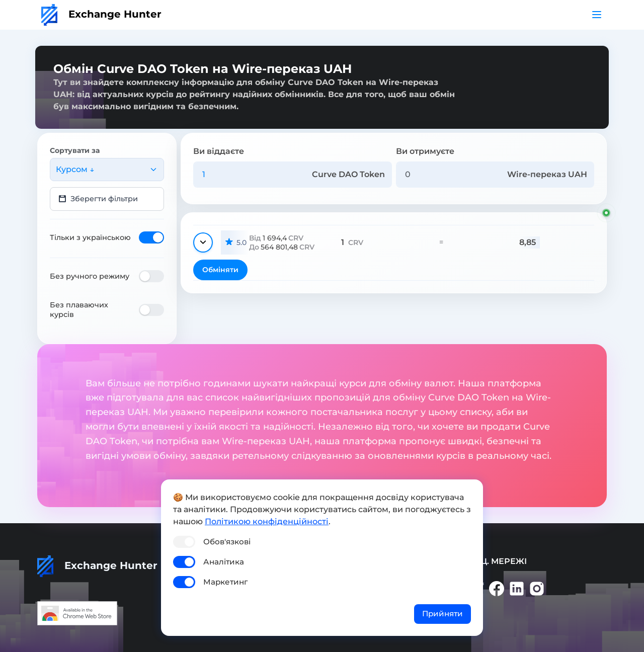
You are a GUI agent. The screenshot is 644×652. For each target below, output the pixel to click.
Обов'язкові (227, 542)
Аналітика (224, 562)
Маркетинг (225, 582)
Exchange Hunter (101, 14)
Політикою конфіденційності (267, 521)
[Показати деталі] (203, 242)
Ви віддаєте (219, 151)
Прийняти (442, 614)
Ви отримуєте (425, 151)
